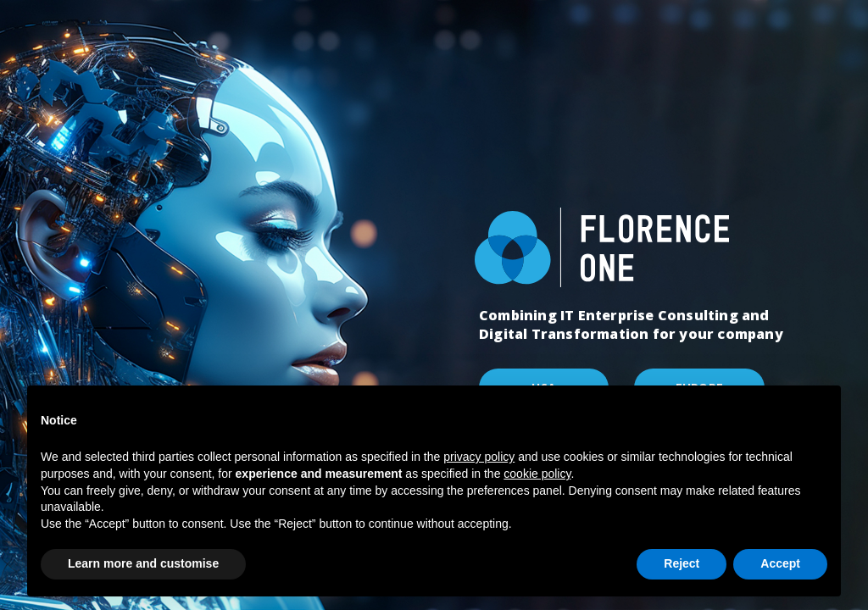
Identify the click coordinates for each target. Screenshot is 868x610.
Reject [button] (682, 563)
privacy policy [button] (479, 457)
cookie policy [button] (537, 474)
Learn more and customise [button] (143, 563)
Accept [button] (780, 563)
